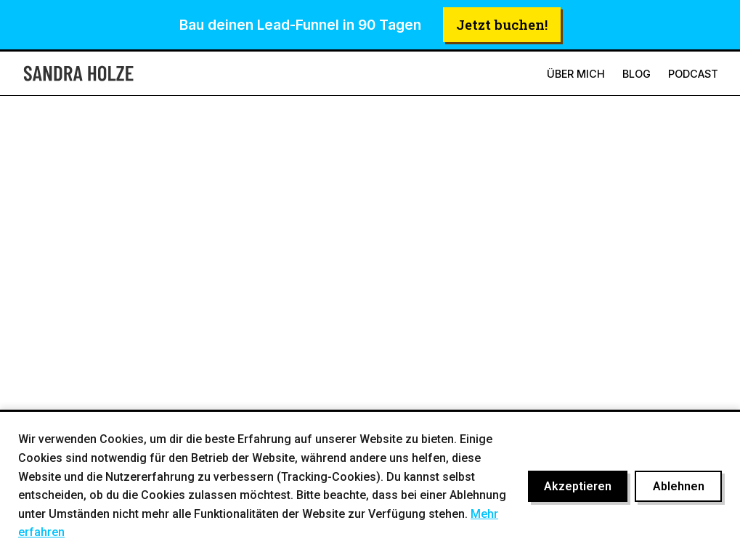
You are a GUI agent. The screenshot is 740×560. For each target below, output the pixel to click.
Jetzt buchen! (502, 24)
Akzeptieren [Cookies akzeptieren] (578, 486)
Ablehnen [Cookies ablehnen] (679, 486)
